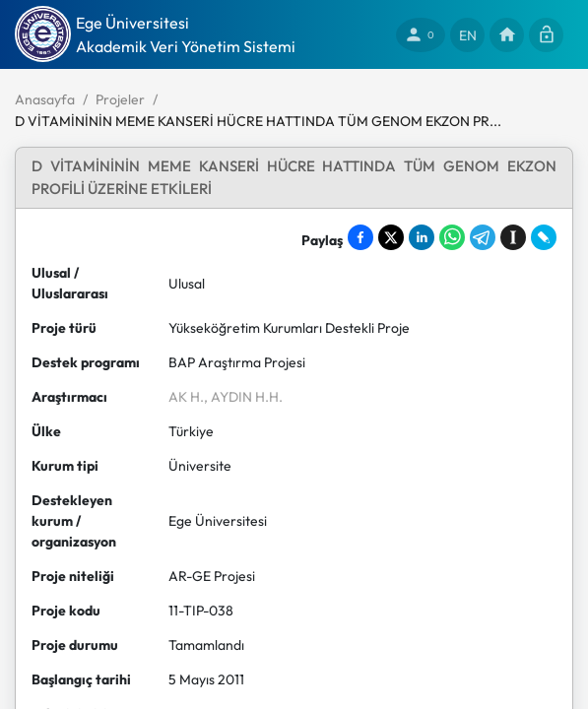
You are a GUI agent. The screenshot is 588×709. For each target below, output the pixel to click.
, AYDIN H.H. (243, 397)
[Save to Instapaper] (513, 237)
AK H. (186, 397)
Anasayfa (45, 99)
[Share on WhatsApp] (452, 237)
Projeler (120, 99)
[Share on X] (391, 237)
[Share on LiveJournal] (544, 237)
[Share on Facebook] (360, 237)
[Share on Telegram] (483, 237)
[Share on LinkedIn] (422, 237)
